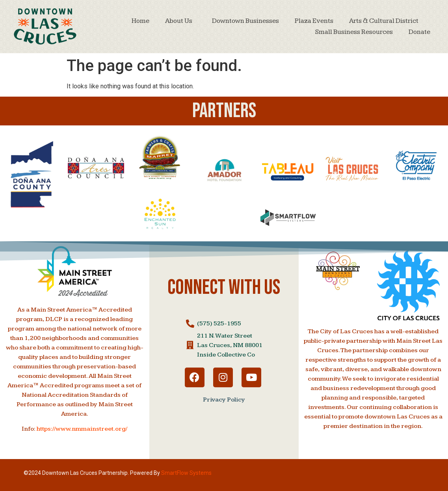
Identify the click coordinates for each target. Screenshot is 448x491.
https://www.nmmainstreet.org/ (82, 429)
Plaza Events (314, 21)
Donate (419, 32)
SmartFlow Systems (186, 473)
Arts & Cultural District (386, 21)
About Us (181, 21)
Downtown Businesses (245, 21)
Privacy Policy (224, 400)
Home (140, 21)
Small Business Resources (354, 32)
